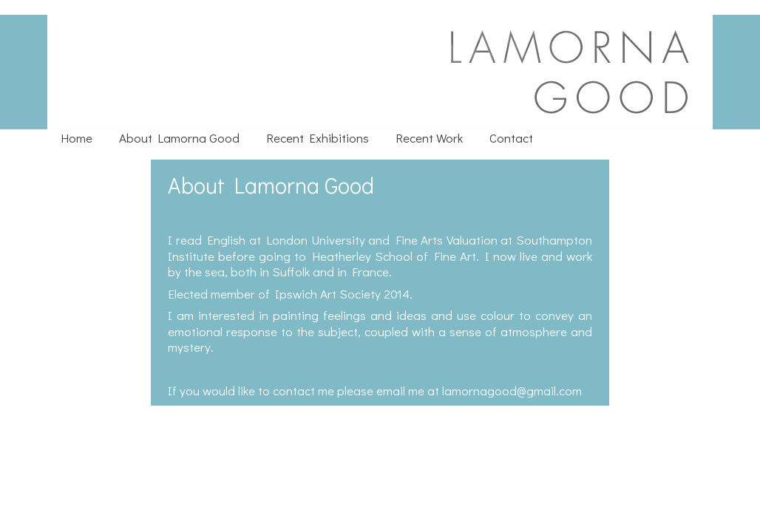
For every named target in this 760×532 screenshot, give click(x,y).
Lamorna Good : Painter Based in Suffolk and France (296, 15)
